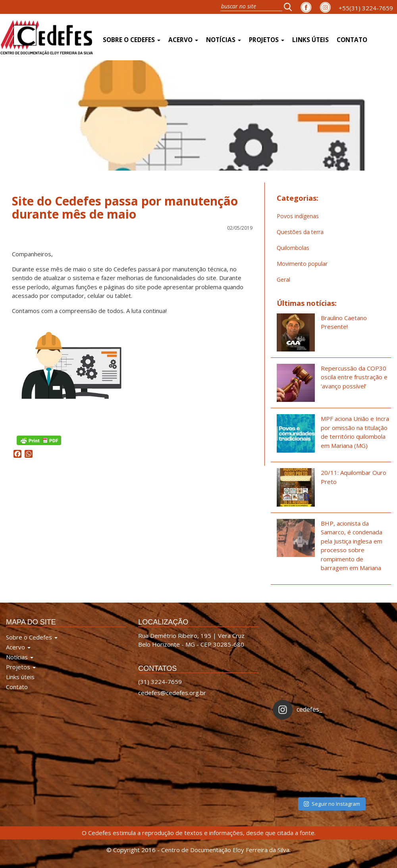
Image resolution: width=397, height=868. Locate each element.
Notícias (224, 40)
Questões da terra (300, 232)
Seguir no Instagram (332, 804)
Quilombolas (293, 248)
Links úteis (310, 40)
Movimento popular (302, 264)
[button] (290, 7)
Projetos (267, 40)
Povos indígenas (298, 216)
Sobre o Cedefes (132, 40)
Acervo (183, 40)
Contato (352, 40)
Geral (283, 279)
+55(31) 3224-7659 (366, 8)
